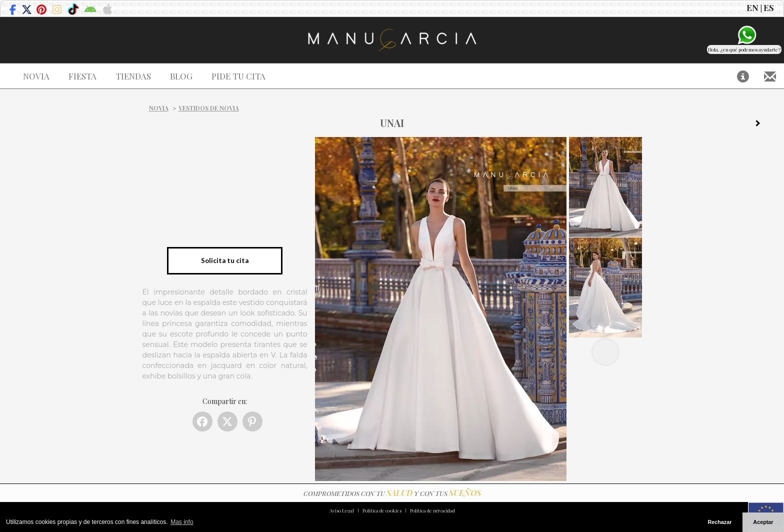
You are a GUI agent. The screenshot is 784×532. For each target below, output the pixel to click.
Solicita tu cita (225, 260)
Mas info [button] (182, 522)
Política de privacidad (432, 510)
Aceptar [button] (763, 522)
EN (752, 7)
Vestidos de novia (209, 108)
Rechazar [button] (719, 522)
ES (769, 7)
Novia (159, 108)
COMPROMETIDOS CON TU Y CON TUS (392, 493)
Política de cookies (382, 510)
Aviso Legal (342, 510)
